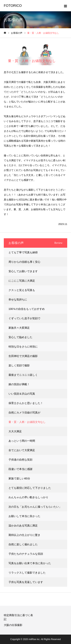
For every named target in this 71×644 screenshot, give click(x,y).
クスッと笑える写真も (22, 290)
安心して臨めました (20, 337)
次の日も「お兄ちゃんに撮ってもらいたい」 (35, 507)
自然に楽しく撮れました (23, 544)
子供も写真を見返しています (26, 582)
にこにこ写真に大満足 (22, 281)
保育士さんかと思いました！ (26, 403)
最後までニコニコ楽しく (23, 375)
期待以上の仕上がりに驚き (24, 535)
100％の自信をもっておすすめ (27, 309)
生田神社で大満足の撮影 (23, 356)
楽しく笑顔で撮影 (19, 365)
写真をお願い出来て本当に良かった (30, 563)
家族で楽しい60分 (19, 478)
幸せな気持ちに (18, 299)
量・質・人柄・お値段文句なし (27, 422)
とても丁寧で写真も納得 (23, 252)
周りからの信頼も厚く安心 (24, 262)
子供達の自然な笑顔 (20, 460)
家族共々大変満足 (19, 328)
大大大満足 (15, 431)
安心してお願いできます (23, 271)
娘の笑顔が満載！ (19, 384)
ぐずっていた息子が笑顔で (24, 318)
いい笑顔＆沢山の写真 (22, 394)
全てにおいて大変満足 (22, 450)
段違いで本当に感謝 (20, 469)
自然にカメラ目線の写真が (24, 413)
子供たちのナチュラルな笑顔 (26, 554)
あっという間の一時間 (22, 441)
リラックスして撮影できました (27, 573)
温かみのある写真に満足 (23, 526)
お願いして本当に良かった (24, 516)
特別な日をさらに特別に (23, 347)
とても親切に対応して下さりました (30, 488)
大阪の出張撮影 (13, 625)
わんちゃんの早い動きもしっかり (28, 497)
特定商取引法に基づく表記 (18, 617)
